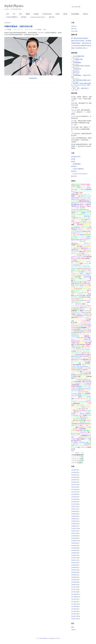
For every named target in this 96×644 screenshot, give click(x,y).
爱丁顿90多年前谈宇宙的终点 (80, 38)
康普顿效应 (85, 436)
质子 (90, 385)
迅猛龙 (83, 258)
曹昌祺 (86, 444)
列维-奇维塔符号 (76, 353)
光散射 (89, 365)
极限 (78, 329)
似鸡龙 (75, 260)
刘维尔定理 (79, 240)
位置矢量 (74, 328)
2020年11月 (74, 509)
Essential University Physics (38, 17)
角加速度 (84, 328)
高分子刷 (83, 189)
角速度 (79, 328)
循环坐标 (80, 344)
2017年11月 (74, 589)
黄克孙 (76, 226)
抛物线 (85, 323)
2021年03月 (75, 502)
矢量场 (87, 238)
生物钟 (89, 415)
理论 (85, 331)
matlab (75, 188)
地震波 (88, 402)
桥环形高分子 (75, 297)
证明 (73, 221)
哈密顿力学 (76, 238)
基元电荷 (85, 371)
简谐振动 (87, 299)
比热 (89, 380)
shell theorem (83, 302)
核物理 (89, 447)
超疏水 (81, 205)
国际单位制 (75, 250)
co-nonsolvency (84, 366)
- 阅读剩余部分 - (33, 78)
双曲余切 (78, 280)
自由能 (89, 206)
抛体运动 (82, 252)
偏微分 (75, 235)
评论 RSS (74, 29)
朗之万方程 (83, 412)
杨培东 (80, 397)
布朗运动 (83, 442)
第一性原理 (75, 409)
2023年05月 (75, 472)
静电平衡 (81, 243)
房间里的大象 (85, 255)
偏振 (74, 223)
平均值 (82, 290)
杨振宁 (80, 218)
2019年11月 (74, 531)
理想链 (77, 208)
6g (80, 436)
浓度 (75, 294)
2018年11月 (74, 560)
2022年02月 (75, 482)
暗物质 (89, 420)
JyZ (72, 121)
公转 (75, 398)
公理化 (76, 355)
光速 (87, 425)
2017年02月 (75, 611)
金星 (74, 444)
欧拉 (73, 279)
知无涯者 (75, 201)
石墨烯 (82, 447)
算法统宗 (78, 383)
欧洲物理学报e (82, 306)
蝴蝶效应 (82, 414)
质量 (78, 233)
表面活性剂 (75, 334)
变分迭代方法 (77, 407)
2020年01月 (75, 526)
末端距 (78, 223)
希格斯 (80, 420)
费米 (90, 436)
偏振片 (76, 279)
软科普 (58, 14)
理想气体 (77, 446)
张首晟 (73, 417)
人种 (79, 402)
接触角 (82, 405)
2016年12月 (75, 616)
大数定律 (75, 419)
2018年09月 (75, 565)
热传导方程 (77, 331)
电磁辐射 (87, 336)
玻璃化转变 (83, 307)
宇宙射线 (85, 247)
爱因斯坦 (74, 186)
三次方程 (79, 368)
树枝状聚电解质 (85, 434)
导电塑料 (78, 270)
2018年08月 (75, 568)
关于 (14, 14)
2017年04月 (75, 607)
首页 (8, 14)
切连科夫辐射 (75, 252)
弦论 (85, 194)
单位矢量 (87, 437)
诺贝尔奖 (83, 377)
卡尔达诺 (85, 368)
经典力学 (74, 324)
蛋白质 (86, 427)
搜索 (90, 7)
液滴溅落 (88, 363)
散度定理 (85, 370)
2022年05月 (75, 475)
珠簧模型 (74, 336)
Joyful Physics (14, 6)
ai (89, 441)
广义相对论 (75, 248)
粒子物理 (87, 383)
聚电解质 (85, 240)
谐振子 (77, 436)
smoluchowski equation (83, 269)
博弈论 (88, 274)
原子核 (73, 449)
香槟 (81, 333)
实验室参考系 (84, 432)
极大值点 (77, 343)
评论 (45, 29)
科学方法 (79, 231)
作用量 (75, 236)
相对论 (76, 221)
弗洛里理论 (80, 225)
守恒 (73, 230)
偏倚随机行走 (78, 198)
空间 (81, 241)
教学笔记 (24, 17)
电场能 (73, 387)
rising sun (74, 110)
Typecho (73, 630)
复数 (81, 223)
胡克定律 (77, 282)
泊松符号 (84, 353)
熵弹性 (86, 301)
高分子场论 (88, 260)
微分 (89, 230)
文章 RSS (74, 26)
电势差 (86, 243)
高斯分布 (83, 228)
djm (79, 253)
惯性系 (73, 431)
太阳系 (75, 447)
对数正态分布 (82, 388)
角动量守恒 (80, 211)
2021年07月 (75, 492)
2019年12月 (75, 529)
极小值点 (82, 343)
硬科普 (65, 14)
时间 (79, 390)
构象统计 (78, 299)
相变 (85, 205)
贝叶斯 (73, 277)
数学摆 (75, 311)
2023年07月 (75, 470)
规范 (90, 360)
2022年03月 (75, 480)
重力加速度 (80, 301)
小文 (73, 134)
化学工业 (80, 398)
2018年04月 (75, 577)
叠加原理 (77, 373)
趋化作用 (85, 294)
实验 (88, 331)
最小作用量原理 (82, 236)
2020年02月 (75, 524)
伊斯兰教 (75, 410)
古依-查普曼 (82, 410)
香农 (77, 444)
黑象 (75, 255)
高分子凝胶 (84, 220)
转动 (81, 425)
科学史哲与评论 (47, 14)
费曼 (80, 221)
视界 (84, 425)
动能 (75, 344)
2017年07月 (75, 599)
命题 (81, 274)
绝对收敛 (86, 263)
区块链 (77, 417)
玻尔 (75, 247)
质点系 (82, 235)
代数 (87, 319)
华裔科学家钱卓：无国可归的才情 (18, 26)
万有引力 (84, 186)
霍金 (90, 247)
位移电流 (81, 287)
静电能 (83, 213)
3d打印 (75, 434)
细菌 (73, 225)
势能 (88, 201)
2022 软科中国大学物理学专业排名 (81, 46)
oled (77, 274)
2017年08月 (75, 597)
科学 (89, 220)
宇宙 (89, 243)
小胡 (73, 108)
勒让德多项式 (87, 193)
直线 (81, 323)
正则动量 (81, 361)
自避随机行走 (79, 314)
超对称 (86, 385)
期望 (85, 290)
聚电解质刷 (77, 184)
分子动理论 (83, 446)
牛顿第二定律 (78, 193)
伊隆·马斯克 (82, 409)
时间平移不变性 (80, 350)
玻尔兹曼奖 (76, 307)
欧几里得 (78, 277)
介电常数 (85, 378)
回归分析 (75, 420)
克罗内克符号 (86, 351)
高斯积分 (81, 214)
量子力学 (81, 196)
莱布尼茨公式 (84, 404)
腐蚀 (78, 336)
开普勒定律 (76, 241)
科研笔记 (85, 14)
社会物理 (77, 400)
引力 (80, 213)
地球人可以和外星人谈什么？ (80, 48)
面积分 (75, 375)
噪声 (78, 412)
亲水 (75, 405)
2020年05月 (75, 516)
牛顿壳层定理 (77, 69)
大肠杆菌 (88, 296)
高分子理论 (75, 262)
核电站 (80, 317)
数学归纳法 (82, 355)
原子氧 (82, 336)
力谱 (74, 280)
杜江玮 (73, 127)
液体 (88, 334)
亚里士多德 (84, 338)
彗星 (88, 446)
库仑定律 (77, 199)
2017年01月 (75, 614)
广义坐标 (87, 346)
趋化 (84, 296)
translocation (86, 265)
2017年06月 (75, 602)
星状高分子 (83, 206)
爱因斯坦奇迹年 (76, 341)
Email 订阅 (74, 31)
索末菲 (86, 248)
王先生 (73, 138)
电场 (73, 189)
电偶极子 (82, 203)
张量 (87, 442)
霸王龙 (82, 260)
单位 (74, 339)
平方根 (75, 323)
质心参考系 (76, 432)
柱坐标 (77, 366)
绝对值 (84, 321)
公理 (84, 274)
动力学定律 (84, 324)
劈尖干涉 (89, 429)
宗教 (87, 409)
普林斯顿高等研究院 (84, 424)
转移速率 (85, 380)
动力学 (75, 233)
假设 (82, 331)
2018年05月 (75, 575)
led (79, 274)
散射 (90, 366)
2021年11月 (74, 485)
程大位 (73, 383)
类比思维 (88, 407)
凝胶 (73, 253)
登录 (73, 627)
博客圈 (28, 14)
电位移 (82, 285)
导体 (77, 213)
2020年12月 (75, 507)
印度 (84, 241)
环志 (75, 316)
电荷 (78, 371)
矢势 (81, 360)
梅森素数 (88, 393)
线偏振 (85, 279)
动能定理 (81, 444)
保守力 (76, 253)
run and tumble (78, 296)
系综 (87, 439)
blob (72, 377)
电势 (87, 203)
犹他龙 (88, 258)
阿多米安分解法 (86, 184)
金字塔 (76, 392)
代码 (87, 253)
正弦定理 (88, 422)
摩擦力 (79, 186)
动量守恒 (84, 348)
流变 (73, 398)
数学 (88, 205)
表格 (85, 257)
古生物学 (78, 258)
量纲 (73, 437)
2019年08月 (75, 538)
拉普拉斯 (81, 326)
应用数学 (74, 351)
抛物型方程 (85, 441)
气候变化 (77, 422)
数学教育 (82, 297)
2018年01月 (75, 585)
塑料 (79, 262)
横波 (88, 431)
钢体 (77, 427)
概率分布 (78, 312)
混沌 (75, 230)
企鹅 (73, 316)
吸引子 (77, 414)
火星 (78, 434)
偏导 (82, 383)
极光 (84, 317)
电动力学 (81, 250)
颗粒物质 (83, 402)
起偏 (88, 279)
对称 (88, 353)
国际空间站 (75, 317)
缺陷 (84, 304)
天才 (82, 277)
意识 (75, 378)
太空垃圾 (78, 338)
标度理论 (85, 198)
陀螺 (73, 422)
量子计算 (82, 417)
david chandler (82, 334)
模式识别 (80, 316)
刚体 (77, 218)
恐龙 (74, 258)
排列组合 (87, 226)
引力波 (82, 199)
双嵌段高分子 (78, 265)
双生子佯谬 (77, 377)
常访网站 (36, 14)
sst (74, 191)
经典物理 (89, 228)
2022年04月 (75, 477)
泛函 (82, 346)
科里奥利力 (77, 346)
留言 (21, 14)
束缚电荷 (77, 285)
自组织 (85, 415)
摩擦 (89, 338)
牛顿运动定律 (80, 339)
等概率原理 (88, 382)
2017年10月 (75, 592)
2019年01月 (75, 555)
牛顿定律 (78, 439)
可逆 (74, 326)
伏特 (78, 375)
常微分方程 (75, 194)
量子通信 (80, 247)
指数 (90, 319)
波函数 (89, 282)
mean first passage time (77, 267)
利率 (86, 326)
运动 (75, 329)
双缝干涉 (83, 233)
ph (72, 365)
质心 (80, 292)
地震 (82, 248)
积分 (85, 199)
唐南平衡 (77, 356)
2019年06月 (75, 543)
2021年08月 (75, 490)
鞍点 (87, 343)
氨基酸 (75, 429)
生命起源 (81, 427)
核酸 (90, 427)
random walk (85, 312)
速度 (81, 230)
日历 (73, 451)
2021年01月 (75, 504)
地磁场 (87, 317)
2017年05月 (75, 604)
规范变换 (85, 360)
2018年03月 (75, 580)
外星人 (76, 442)
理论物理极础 (75, 14)
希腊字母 (74, 368)
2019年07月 (75, 541)
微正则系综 (79, 304)
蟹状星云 (79, 275)
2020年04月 (75, 519)
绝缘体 (82, 373)
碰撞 (85, 250)
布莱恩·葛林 (76, 404)
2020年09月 (75, 511)
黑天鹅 (79, 255)
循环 (77, 326)
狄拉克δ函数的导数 (79, 56)
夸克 (77, 214)
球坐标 (73, 366)
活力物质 (74, 309)
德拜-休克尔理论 (85, 356)
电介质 (87, 223)
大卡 (77, 287)
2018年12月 (75, 558)
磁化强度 (86, 311)
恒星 (78, 447)
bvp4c (76, 189)
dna (83, 309)
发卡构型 (88, 297)
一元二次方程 (78, 321)
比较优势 (84, 221)
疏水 (78, 405)
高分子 (85, 218)
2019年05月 (75, 546)
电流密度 (77, 425)
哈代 (85, 211)
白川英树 (75, 272)
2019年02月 (75, 553)
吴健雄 (83, 407)
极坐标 (85, 230)
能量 (86, 235)
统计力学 (79, 309)
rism (90, 334)
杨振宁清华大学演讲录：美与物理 (81, 41)
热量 (74, 287)
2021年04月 (75, 499)
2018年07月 (75, 570)
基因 (79, 248)
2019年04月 (75, 548)
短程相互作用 (88, 314)
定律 (78, 263)
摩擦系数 (85, 289)
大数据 (87, 414)
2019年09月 (75, 536)
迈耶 (86, 447)
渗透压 (89, 194)
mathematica (75, 243)
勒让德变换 (78, 395)
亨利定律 (88, 333)
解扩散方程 (76, 72)
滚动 (80, 441)
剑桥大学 (75, 363)
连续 (73, 329)
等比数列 (87, 309)
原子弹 (76, 437)
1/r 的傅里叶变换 (78, 59)
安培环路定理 (78, 289)
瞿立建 (9, 29)
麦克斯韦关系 (86, 395)
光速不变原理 (86, 275)
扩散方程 (84, 329)
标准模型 (82, 208)
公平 (88, 388)
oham (90, 248)
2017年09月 (75, 594)
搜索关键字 (71, 5)
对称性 (89, 188)
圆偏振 (80, 279)
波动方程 (74, 284)
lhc (90, 316)
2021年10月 (75, 487)
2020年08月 (75, 514)
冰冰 (73, 103)
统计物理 (81, 226)
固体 (88, 302)
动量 (84, 398)
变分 (78, 235)
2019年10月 (75, 533)
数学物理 (79, 351)
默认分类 (52, 17)
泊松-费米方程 (80, 216)
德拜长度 (74, 360)
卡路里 (86, 285)
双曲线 (89, 323)
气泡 (84, 333)
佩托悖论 (81, 437)
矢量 (73, 184)
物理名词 (84, 262)
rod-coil (73, 299)
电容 (78, 206)
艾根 (79, 429)
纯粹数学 (88, 350)
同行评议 (82, 319)
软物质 (89, 307)
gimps (73, 395)
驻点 (80, 363)
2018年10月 (75, 563)
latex (79, 189)
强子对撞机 (86, 316)
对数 (73, 321)
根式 (78, 323)
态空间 (79, 324)
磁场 (78, 360)
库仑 (81, 371)
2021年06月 (75, 494)
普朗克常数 (87, 339)
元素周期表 (75, 424)
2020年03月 (75, 521)
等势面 (73, 245)
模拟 (77, 306)
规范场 (86, 361)
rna (72, 429)
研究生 (82, 385)
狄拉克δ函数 (88, 277)
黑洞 (87, 398)
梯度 (76, 191)
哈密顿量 (82, 238)
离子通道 (82, 400)
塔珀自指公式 (78, 370)
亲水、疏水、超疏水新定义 (81, 88)
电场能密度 (79, 387)
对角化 (83, 393)
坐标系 (89, 326)
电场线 (86, 373)
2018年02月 (75, 582)
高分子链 (84, 280)
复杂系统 (75, 415)
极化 (90, 223)
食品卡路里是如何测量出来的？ (82, 80)
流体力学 (85, 231)
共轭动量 (78, 348)
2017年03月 (75, 609)
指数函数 (78, 365)
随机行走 (84, 188)
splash (83, 363)
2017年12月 (75, 587)
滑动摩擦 (77, 290)
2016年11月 (74, 619)
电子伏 (82, 375)
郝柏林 (84, 397)
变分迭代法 (88, 252)
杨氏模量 (83, 429)
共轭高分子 (84, 270)
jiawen (73, 116)
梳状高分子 (88, 375)
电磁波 (89, 250)
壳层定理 (77, 302)
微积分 (83, 439)
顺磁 (81, 311)
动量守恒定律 (82, 201)
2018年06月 (75, 572)
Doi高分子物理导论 (12, 17)
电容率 (86, 284)
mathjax (83, 253)
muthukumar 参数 (86, 358)
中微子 (85, 420)
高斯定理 (87, 196)
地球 (83, 299)
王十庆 (89, 397)
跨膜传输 (78, 220)
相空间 (73, 208)
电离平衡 (78, 245)
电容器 (88, 213)
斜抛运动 (87, 214)
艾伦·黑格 (81, 272)
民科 (73, 442)
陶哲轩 (73, 196)
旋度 (88, 211)
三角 (78, 230)
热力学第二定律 (80, 382)
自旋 (88, 218)
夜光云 (84, 365)
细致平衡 (84, 245)
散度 (78, 203)
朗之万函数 (83, 282)
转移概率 (79, 380)
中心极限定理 (82, 419)
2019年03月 (75, 550)
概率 (88, 290)
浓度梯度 (80, 294)
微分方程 (87, 216)
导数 (77, 196)
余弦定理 (82, 422)
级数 (81, 263)
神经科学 (80, 378)
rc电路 (75, 412)
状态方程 (81, 392)
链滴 (75, 225)
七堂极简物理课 (85, 341)
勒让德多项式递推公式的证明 (82, 66)
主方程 (73, 382)
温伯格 (79, 188)
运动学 (89, 328)
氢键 (74, 365)
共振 (80, 415)
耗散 (77, 292)
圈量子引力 (84, 390)
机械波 (84, 431)
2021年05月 (75, 497)
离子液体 (81, 194)
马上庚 (75, 263)
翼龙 (78, 260)
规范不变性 (75, 361)
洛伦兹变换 (79, 431)
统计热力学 (86, 387)
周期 (78, 311)
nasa (86, 417)
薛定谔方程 (80, 284)
